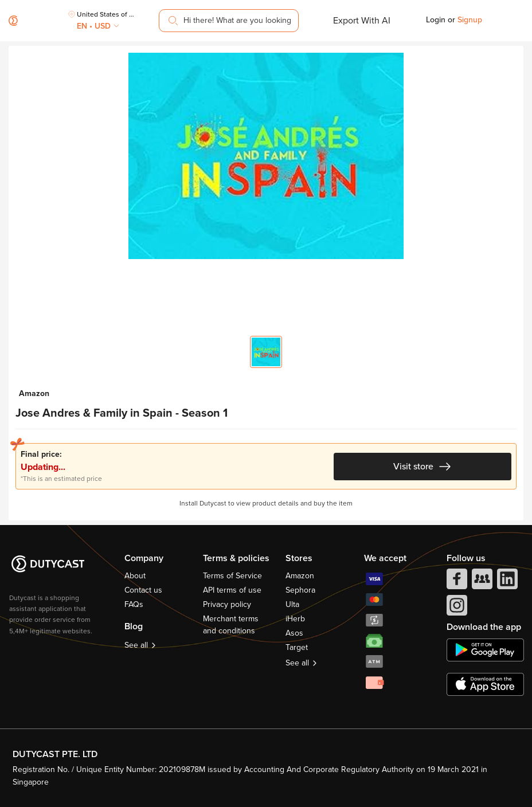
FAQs (134, 604)
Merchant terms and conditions (231, 625)
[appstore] (485, 684)
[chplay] (485, 650)
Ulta (292, 604)
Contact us (143, 590)
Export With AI (362, 21)
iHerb (295, 619)
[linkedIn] (506, 582)
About (135, 576)
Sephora (300, 590)
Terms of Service (232, 576)
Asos (294, 633)
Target (297, 647)
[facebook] (456, 582)
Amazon (300, 576)
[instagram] (456, 608)
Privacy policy (227, 604)
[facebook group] (481, 582)
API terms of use (232, 590)
